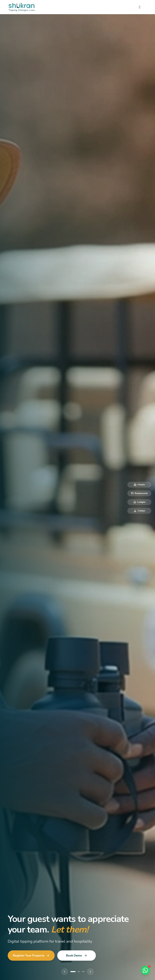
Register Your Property (31, 956)
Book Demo (77, 956)
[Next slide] (90, 972)
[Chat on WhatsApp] (145, 970)
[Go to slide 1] (73, 972)
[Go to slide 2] (79, 972)
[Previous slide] (65, 972)
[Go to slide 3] (83, 972)
